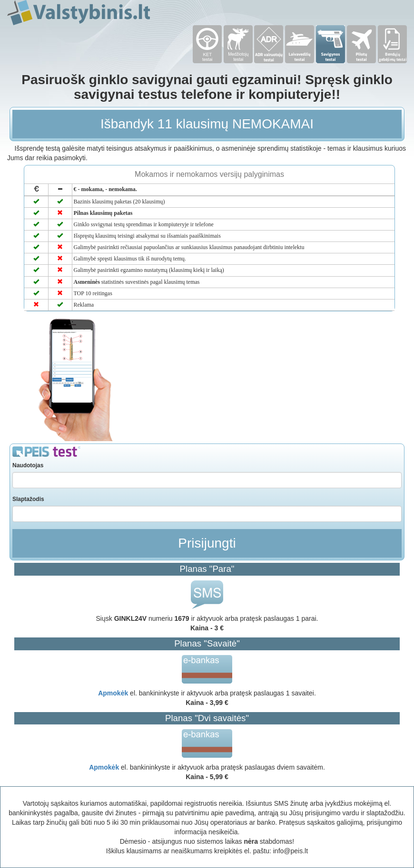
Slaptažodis (28, 499)
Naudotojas (28, 465)
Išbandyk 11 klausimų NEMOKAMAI (207, 124)
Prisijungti (207, 543)
